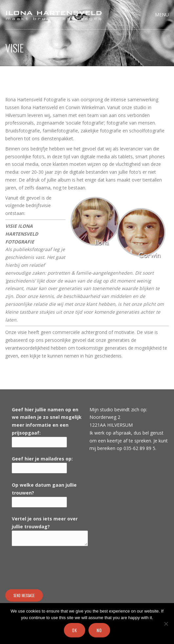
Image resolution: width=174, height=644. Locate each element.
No (99, 630)
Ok (75, 630)
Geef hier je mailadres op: (42, 459)
